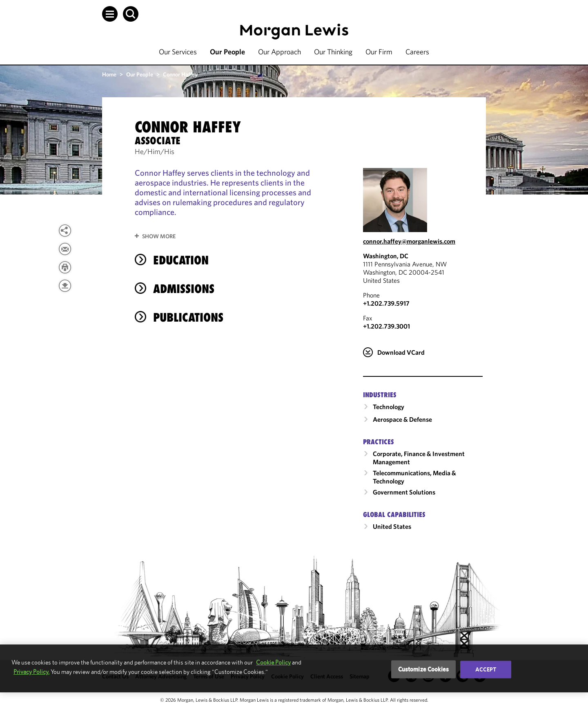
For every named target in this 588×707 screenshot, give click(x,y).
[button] (110, 14)
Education (181, 260)
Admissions (184, 289)
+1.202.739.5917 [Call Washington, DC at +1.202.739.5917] (386, 303)
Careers (417, 52)
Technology (389, 407)
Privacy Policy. (31, 672)
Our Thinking (333, 52)
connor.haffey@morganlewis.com (409, 241)
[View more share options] (65, 230)
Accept (486, 669)
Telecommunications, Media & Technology (414, 477)
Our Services (178, 52)
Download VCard (401, 352)
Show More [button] (159, 236)
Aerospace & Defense (402, 419)
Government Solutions (404, 492)
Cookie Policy (273, 662)
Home (109, 74)
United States (392, 526)
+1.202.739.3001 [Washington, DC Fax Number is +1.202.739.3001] (386, 326)
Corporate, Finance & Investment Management (419, 458)
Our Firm (379, 52)
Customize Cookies (424, 669)
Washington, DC (386, 256)
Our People (227, 52)
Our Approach (280, 52)
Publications (188, 317)
